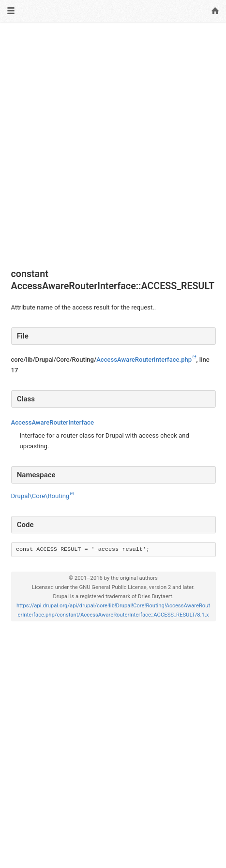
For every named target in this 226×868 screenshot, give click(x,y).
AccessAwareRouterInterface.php (144, 360)
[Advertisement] (113, 145)
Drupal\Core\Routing (40, 496)
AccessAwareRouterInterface (53, 422)
